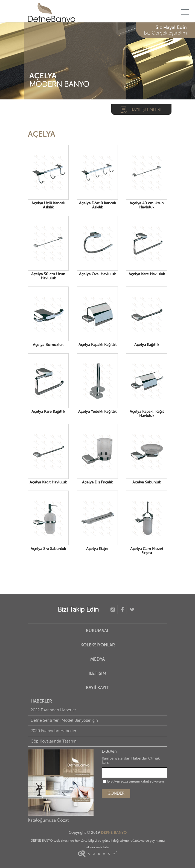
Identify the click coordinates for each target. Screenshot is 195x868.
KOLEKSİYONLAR (98, 645)
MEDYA (98, 659)
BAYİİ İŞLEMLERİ (146, 110)
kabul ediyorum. (134, 781)
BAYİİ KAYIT (98, 688)
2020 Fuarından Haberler (53, 731)
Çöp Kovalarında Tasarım (54, 741)
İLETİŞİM (98, 674)
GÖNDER (116, 793)
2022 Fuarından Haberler (53, 710)
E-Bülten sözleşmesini (123, 781)
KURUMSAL (98, 631)
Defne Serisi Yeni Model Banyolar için (64, 721)
